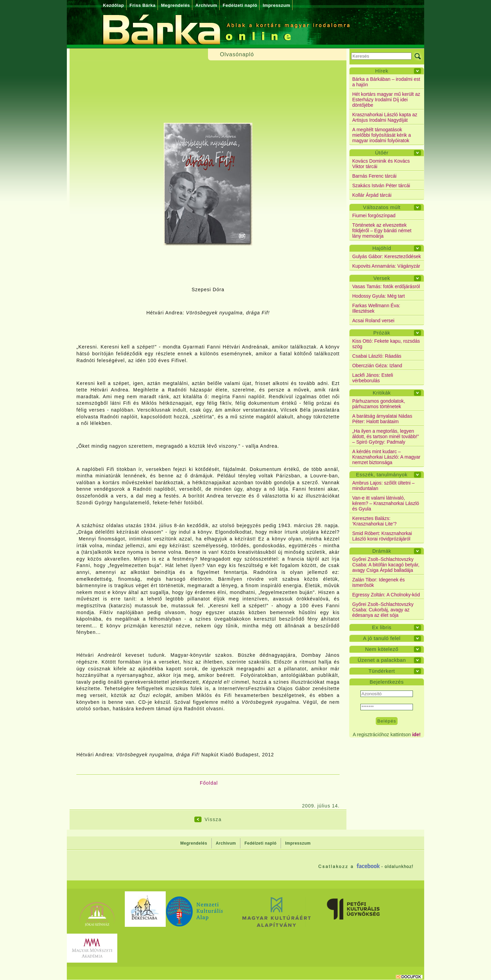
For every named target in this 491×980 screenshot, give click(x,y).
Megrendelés (175, 5)
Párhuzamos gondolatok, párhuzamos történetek (379, 404)
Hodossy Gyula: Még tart (378, 296)
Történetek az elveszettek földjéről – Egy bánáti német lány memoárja (382, 231)
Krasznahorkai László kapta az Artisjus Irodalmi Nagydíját (385, 117)
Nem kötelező (382, 649)
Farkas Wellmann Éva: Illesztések (376, 308)
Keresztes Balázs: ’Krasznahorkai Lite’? (374, 521)
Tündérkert (382, 671)
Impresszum (276, 5)
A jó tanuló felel (382, 638)
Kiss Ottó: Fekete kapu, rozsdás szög (386, 344)
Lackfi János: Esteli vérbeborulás (373, 378)
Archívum (206, 5)
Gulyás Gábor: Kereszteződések (387, 256)
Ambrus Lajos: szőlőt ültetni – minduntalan (383, 486)
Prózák (382, 333)
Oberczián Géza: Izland (377, 366)
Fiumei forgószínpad (374, 216)
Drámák (382, 551)
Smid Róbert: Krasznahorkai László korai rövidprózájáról (382, 536)
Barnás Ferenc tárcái (374, 176)
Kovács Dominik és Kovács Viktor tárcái (381, 164)
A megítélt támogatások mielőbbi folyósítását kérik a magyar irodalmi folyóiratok (382, 135)
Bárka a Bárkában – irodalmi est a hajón (386, 82)
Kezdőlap (114, 5)
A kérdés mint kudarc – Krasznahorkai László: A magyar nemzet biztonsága (386, 457)
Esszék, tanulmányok (382, 474)
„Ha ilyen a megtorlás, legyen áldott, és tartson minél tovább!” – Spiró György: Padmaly (385, 436)
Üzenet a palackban (382, 660)
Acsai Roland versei (373, 321)
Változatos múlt (382, 207)
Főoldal (209, 783)
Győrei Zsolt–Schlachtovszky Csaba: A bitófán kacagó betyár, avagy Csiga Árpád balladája (386, 565)
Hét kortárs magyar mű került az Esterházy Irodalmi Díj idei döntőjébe (386, 100)
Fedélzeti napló (240, 5)
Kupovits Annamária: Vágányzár (386, 266)
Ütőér (382, 153)
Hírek (382, 71)
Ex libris (382, 627)
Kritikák (382, 393)
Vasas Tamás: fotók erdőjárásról (386, 286)
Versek (382, 278)
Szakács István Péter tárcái (381, 185)
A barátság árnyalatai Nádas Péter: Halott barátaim (382, 419)
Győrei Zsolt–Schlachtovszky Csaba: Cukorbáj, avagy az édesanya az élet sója (383, 610)
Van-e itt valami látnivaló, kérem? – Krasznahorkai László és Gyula (386, 503)
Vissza (213, 819)
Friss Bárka (143, 5)
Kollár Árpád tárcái (372, 195)
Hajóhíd (382, 248)
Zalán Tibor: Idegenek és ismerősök (378, 582)
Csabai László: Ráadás (377, 356)
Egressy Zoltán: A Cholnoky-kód (386, 595)
